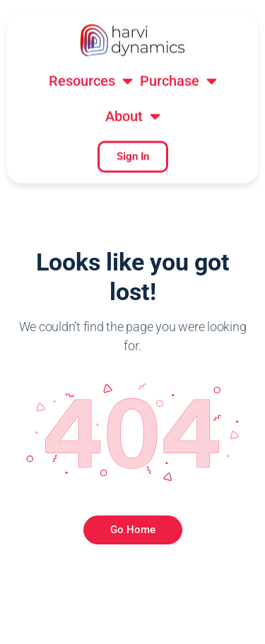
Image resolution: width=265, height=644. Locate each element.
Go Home (133, 530)
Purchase (178, 26)
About (133, 61)
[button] (91, 26)
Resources (91, 26)
